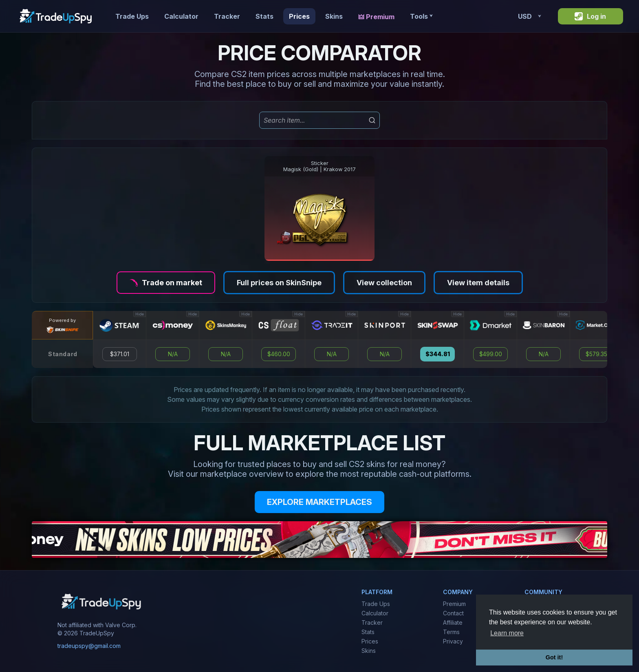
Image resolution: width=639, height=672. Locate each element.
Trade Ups (132, 16)
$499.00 (491, 354)
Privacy (453, 641)
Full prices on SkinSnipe (279, 283)
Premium (454, 604)
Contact (453, 613)
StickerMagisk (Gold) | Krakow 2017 (319, 166)
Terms (451, 632)
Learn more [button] (507, 633)
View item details (478, 283)
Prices (299, 16)
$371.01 (120, 354)
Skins (334, 16)
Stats (264, 16)
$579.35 (596, 354)
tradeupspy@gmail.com (89, 646)
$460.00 (279, 354)
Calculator (181, 16)
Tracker (227, 16)
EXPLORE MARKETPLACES (319, 502)
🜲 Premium (376, 17)
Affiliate (453, 622)
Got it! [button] (554, 657)
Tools (421, 16)
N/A (173, 354)
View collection (384, 283)
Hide (140, 314)
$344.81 (438, 354)
